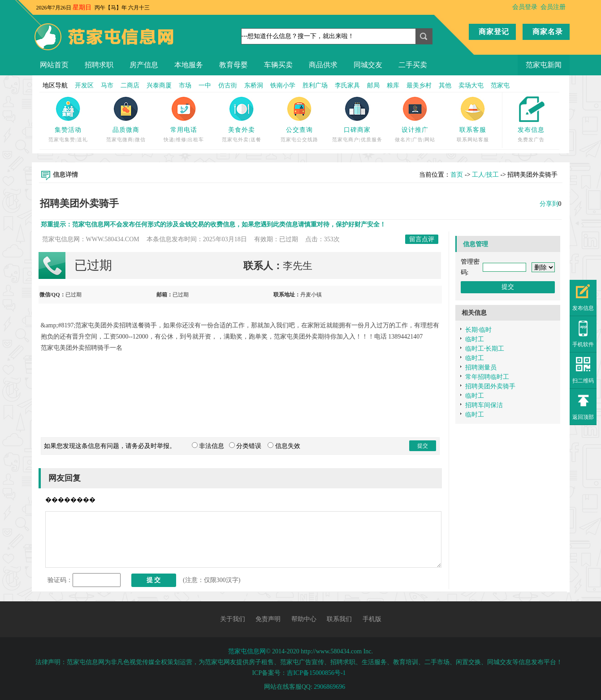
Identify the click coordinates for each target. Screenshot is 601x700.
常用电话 (184, 130)
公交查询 (299, 130)
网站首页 (54, 65)
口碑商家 (357, 130)
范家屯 (500, 85)
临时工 (475, 339)
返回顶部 (583, 417)
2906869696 (329, 687)
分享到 (549, 204)
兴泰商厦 (159, 85)
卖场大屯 (471, 85)
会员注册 (553, 7)
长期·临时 (479, 330)
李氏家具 (347, 85)
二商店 (130, 85)
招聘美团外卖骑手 (490, 386)
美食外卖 (242, 130)
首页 (457, 175)
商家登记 (494, 32)
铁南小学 (283, 85)
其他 (445, 85)
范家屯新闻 (544, 65)
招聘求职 (99, 65)
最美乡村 (419, 85)
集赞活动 (68, 130)
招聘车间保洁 (484, 405)
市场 (185, 85)
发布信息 (531, 130)
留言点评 (422, 239)
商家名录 (548, 32)
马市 (107, 85)
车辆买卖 (278, 65)
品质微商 (126, 130)
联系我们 (339, 619)
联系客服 (473, 130)
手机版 (372, 619)
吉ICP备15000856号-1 (316, 673)
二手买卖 (413, 65)
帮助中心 (304, 619)
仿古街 (228, 85)
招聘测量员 (481, 367)
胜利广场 (315, 85)
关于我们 (233, 619)
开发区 (84, 85)
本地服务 (189, 65)
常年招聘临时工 (487, 377)
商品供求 (323, 65)
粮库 (393, 85)
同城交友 (368, 65)
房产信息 (144, 65)
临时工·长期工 (485, 349)
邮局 (373, 85)
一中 (205, 85)
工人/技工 (485, 175)
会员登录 (525, 7)
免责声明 (268, 619)
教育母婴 (233, 65)
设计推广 (415, 130)
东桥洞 (254, 85)
